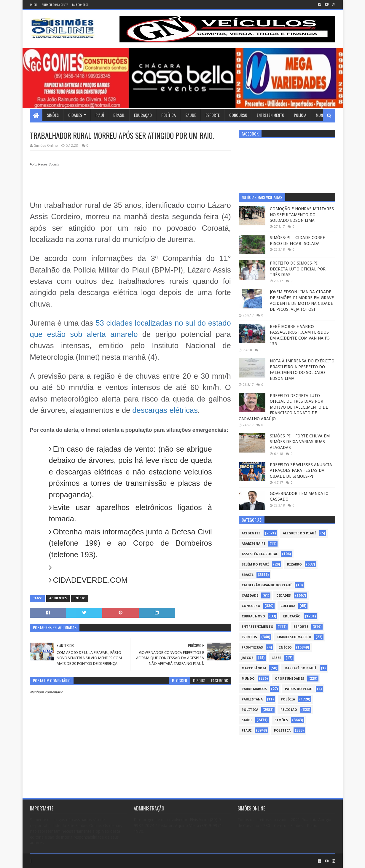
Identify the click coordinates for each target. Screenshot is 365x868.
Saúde (191, 115)
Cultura (288, 606)
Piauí (100, 115)
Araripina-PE (254, 544)
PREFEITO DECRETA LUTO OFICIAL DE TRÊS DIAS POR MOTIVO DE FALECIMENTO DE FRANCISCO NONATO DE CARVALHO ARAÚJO (283, 407)
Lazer (276, 658)
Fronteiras (252, 648)
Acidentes (58, 598)
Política (169, 115)
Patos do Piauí (299, 689)
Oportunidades (290, 679)
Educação (143, 115)
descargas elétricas (165, 410)
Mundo (322, 115)
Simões (53, 115)
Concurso (238, 115)
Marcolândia (254, 668)
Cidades (75, 115)
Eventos (249, 637)
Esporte (213, 115)
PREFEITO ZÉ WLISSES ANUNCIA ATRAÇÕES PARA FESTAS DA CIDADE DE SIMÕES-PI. (301, 470)
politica (282, 731)
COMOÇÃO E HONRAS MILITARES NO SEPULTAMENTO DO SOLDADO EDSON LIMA (302, 215)
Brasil (119, 115)
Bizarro (294, 564)
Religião (289, 710)
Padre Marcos (254, 689)
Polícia (300, 115)
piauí (247, 731)
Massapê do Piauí (300, 668)
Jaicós (248, 658)
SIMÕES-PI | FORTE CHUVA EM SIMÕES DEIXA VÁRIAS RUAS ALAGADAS (300, 442)
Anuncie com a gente (55, 5)
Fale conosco (80, 5)
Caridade (250, 596)
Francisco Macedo (294, 637)
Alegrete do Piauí (299, 533)
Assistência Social (260, 554)
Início (34, 5)
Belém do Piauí (255, 564)
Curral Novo (253, 616)
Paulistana (252, 699)
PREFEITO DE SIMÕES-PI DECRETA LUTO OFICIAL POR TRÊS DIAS (298, 269)
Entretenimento (271, 115)
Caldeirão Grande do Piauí (267, 585)
